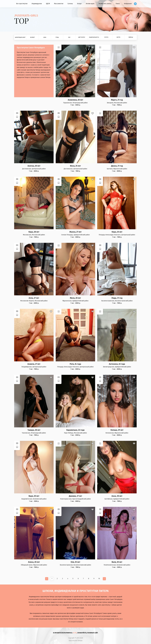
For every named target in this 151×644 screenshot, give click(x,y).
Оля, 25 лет (75, 562)
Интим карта (90, 4)
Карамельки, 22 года (75, 430)
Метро (118, 37)
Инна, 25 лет (75, 166)
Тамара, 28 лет (34, 430)
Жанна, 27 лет (75, 232)
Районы (131, 37)
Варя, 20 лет (34, 496)
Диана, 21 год (117, 166)
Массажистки (59, 4)
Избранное (128, 4)
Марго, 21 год (117, 100)
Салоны (70, 4)
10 (99, 579)
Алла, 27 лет (34, 298)
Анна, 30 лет (117, 496)
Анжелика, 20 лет (75, 100)
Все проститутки (22, 4)
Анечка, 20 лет (34, 166)
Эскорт (79, 4)
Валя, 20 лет (117, 562)
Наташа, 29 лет (117, 430)
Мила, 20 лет (75, 298)
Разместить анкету (105, 4)
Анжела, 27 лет (34, 364)
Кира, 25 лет (117, 232)
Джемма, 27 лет (75, 496)
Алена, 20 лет (34, 562)
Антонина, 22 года (117, 364)
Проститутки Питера (76, 641)
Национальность (94, 37)
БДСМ (48, 4)
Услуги (106, 37)
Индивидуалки (37, 4)
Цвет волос (82, 37)
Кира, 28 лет (34, 232)
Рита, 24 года (75, 364)
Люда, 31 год (117, 298)
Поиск (118, 4)
